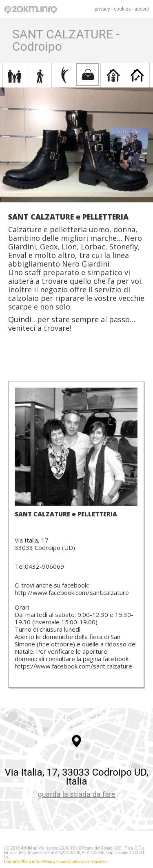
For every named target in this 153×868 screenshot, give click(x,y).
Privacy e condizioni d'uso (66, 862)
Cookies (100, 862)
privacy (102, 9)
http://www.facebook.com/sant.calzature (72, 592)
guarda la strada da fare (77, 794)
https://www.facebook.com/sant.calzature (73, 666)
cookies (122, 9)
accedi (142, 9)
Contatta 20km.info (22, 862)
